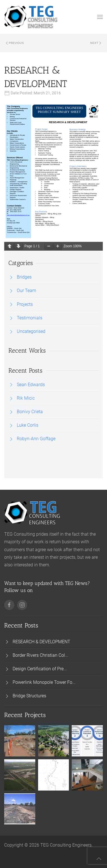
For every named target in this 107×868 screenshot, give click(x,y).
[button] (100, 17)
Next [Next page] (96, 43)
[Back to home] (31, 17)
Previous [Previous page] (15, 43)
